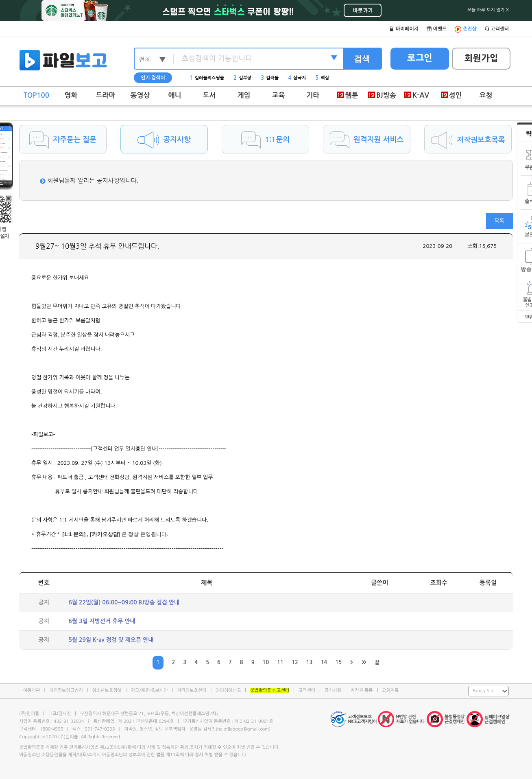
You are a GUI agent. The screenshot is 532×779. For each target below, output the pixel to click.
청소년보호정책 (107, 690)
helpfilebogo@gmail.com (243, 729)
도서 (209, 95)
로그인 (420, 58)
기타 (313, 95)
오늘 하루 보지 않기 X (488, 10)
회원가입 (481, 58)
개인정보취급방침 (66, 690)
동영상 (140, 95)
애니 (175, 95)
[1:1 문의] (74, 534)
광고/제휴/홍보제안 (149, 690)
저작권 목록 (362, 690)
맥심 (322, 78)
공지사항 (333, 690)
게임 (244, 95)
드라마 (106, 95)
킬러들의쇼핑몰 (207, 78)
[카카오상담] (105, 534)
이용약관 (32, 690)
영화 (71, 95)
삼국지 (297, 78)
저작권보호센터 (192, 690)
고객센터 (307, 690)
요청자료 (390, 690)
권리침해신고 (228, 690)
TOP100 (36, 95)
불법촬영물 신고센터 (270, 690)
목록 (499, 221)
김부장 (242, 78)
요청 (486, 95)
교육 (279, 95)
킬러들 (270, 78)
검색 (362, 59)
